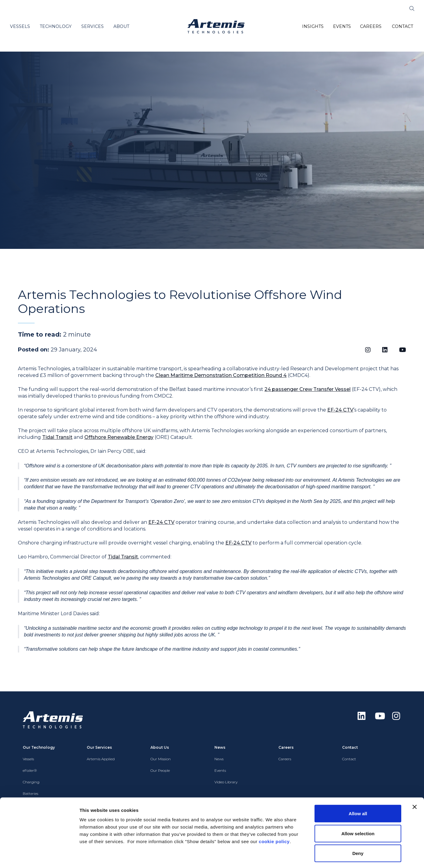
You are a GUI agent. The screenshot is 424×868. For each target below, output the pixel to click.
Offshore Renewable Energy (119, 437)
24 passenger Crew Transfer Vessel (308, 389)
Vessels (28, 759)
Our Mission (161, 759)
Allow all (358, 788)
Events (220, 770)
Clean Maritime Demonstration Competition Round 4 (221, 375)
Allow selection (358, 808)
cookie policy (274, 816)
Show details (318, 856)
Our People (160, 770)
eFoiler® (30, 770)
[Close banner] (415, 782)
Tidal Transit (57, 437)
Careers (285, 759)
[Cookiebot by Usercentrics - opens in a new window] (39, 856)
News (219, 759)
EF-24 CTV (340, 410)
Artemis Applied (101, 759)
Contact (349, 759)
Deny (358, 828)
